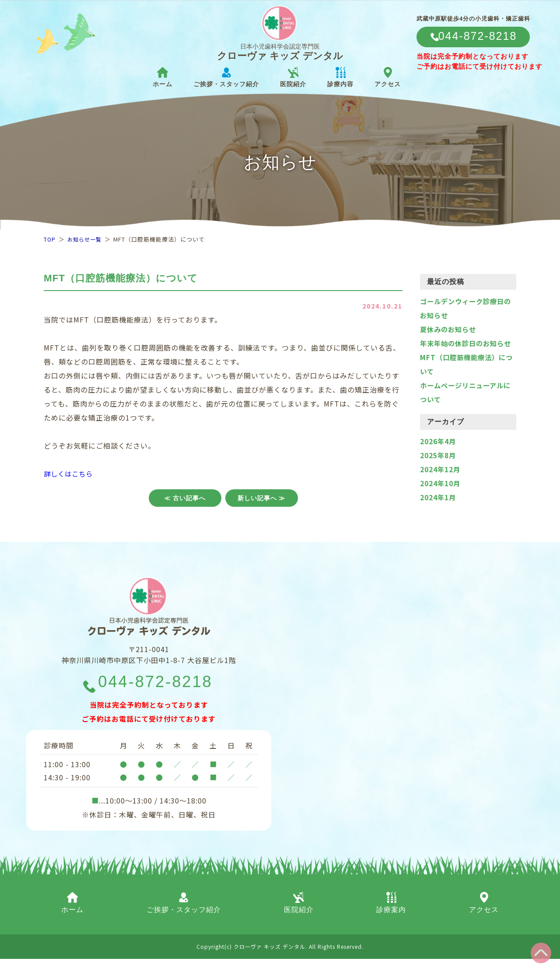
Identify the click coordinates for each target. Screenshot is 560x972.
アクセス (388, 77)
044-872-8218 (156, 694)
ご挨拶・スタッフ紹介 (226, 77)
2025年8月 (438, 469)
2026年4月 (438, 455)
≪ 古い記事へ (185, 498)
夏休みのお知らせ (450, 329)
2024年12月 (441, 483)
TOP (50, 239)
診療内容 (340, 77)
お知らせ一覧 (86, 239)
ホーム (163, 77)
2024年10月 (441, 497)
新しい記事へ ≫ (262, 498)
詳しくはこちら (70, 474)
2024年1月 (438, 511)
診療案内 (391, 916)
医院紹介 (293, 77)
